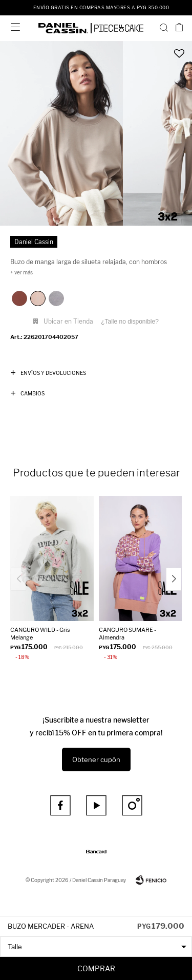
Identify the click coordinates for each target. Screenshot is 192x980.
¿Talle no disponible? (130, 322)
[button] (164, 27)
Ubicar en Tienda (68, 321)
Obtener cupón (96, 759)
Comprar (96, 968)
